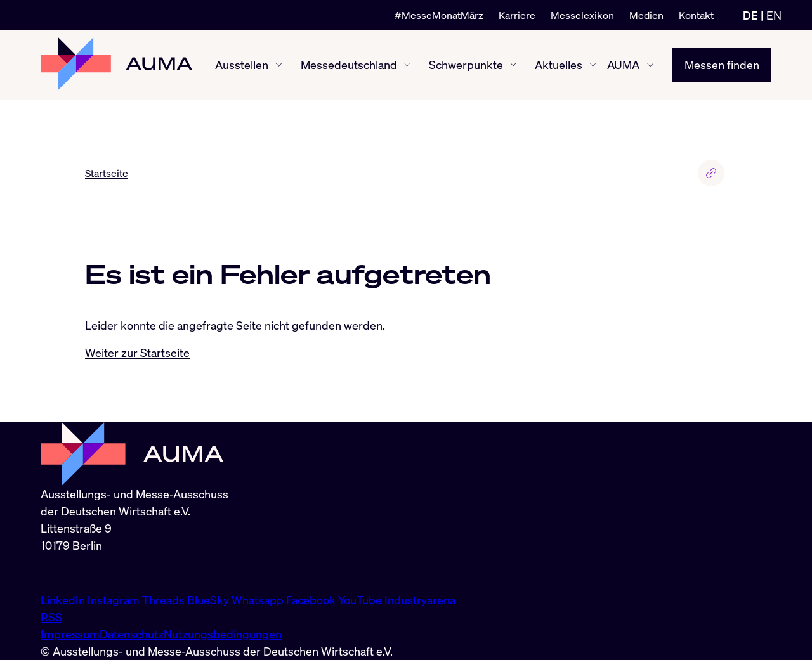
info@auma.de (77, 573)
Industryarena (420, 600)
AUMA (623, 65)
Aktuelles (559, 65)
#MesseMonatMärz (439, 15)
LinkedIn (64, 600)
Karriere (517, 15)
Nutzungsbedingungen (223, 634)
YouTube (361, 600)
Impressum (70, 634)
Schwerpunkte (466, 65)
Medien (646, 15)
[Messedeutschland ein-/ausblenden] (407, 65)
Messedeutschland (349, 65)
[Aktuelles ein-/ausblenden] (593, 65)
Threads (165, 600)
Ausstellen (242, 65)
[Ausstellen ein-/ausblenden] (279, 65)
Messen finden (722, 65)
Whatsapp (259, 600)
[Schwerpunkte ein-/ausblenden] (513, 65)
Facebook (312, 600)
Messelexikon (582, 15)
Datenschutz (132, 634)
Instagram (115, 600)
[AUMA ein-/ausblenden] (650, 65)
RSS (51, 617)
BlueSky (209, 600)
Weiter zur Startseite (137, 353)
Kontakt (696, 15)
